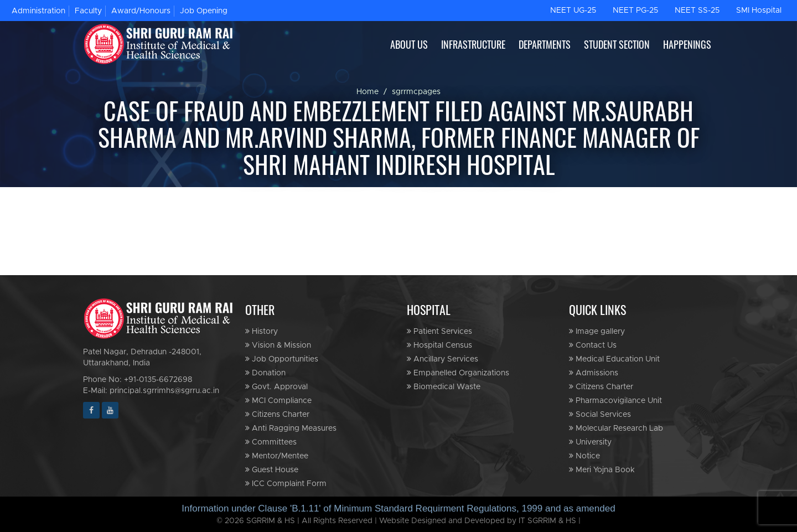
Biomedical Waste (444, 387)
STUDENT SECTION (617, 44)
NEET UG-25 (573, 11)
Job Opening (204, 11)
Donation (265, 373)
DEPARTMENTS (545, 44)
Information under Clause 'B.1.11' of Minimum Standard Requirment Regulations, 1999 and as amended (398, 508)
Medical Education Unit (614, 359)
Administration (38, 11)
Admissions (594, 373)
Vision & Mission (278, 345)
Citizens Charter (277, 414)
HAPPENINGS (687, 44)
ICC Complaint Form (286, 484)
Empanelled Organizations (458, 373)
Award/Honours (141, 11)
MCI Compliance (278, 401)
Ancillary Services (443, 359)
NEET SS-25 (697, 11)
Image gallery (597, 331)
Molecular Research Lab (616, 428)
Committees (271, 442)
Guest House (272, 470)
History (262, 331)
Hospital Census (439, 345)
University (590, 442)
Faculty (88, 11)
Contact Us (593, 345)
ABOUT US (409, 44)
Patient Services (439, 331)
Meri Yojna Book (602, 470)
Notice (584, 456)
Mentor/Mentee (277, 456)
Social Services (600, 414)
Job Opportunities (282, 359)
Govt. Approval (276, 387)
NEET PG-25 (635, 11)
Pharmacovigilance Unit (615, 401)
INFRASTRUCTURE (473, 44)
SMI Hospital (759, 11)
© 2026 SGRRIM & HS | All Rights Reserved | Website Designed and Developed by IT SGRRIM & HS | (398, 521)
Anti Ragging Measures (291, 428)
